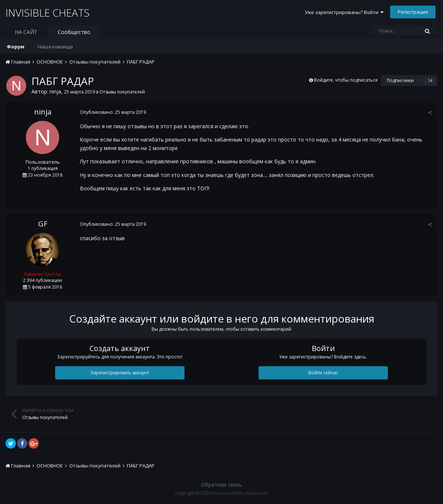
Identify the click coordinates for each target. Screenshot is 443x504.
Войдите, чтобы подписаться (346, 80)
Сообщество (74, 32)
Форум (16, 47)
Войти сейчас (323, 373)
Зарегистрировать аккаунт (120, 373)
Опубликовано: (113, 112)
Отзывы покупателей (122, 92)
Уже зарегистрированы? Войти (344, 12)
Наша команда (55, 47)
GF (43, 224)
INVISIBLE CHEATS (48, 13)
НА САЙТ (26, 32)
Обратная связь (221, 485)
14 (430, 81)
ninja (55, 91)
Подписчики (400, 80)
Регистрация (413, 12)
